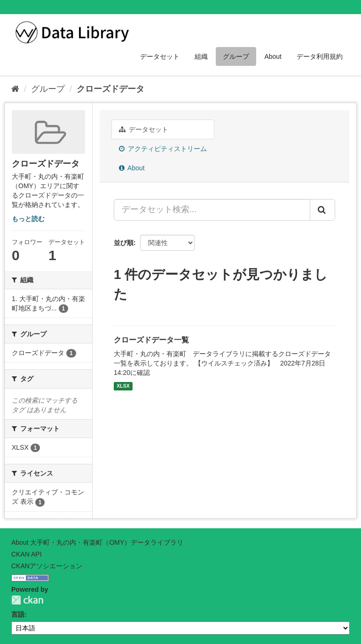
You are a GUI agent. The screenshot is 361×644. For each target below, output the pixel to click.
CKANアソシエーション (47, 566)
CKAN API (27, 554)
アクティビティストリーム (163, 149)
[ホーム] (15, 89)
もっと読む (28, 219)
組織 (201, 56)
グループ (236, 56)
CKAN (27, 600)
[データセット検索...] (212, 210)
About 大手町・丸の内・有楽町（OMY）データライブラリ (97, 542)
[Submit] (322, 210)
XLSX (123, 386)
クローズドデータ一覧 (151, 340)
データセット (160, 56)
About (273, 56)
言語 (18, 614)
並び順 (124, 243)
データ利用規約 (320, 56)
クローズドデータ (110, 89)
